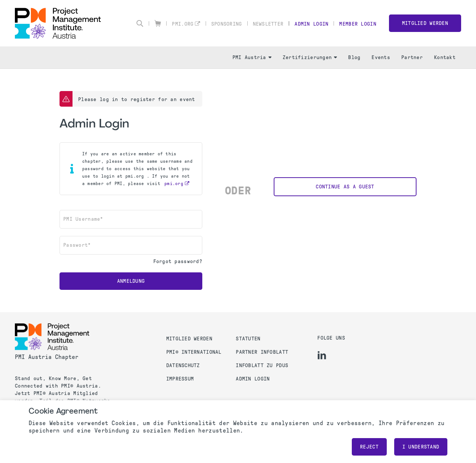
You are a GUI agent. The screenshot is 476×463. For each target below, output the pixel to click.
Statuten (248, 339)
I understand (421, 447)
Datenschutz (183, 365)
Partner (412, 57)
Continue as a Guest (345, 187)
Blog (354, 57)
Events (381, 57)
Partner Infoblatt (262, 352)
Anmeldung (131, 281)
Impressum (180, 379)
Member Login (358, 24)
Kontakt (445, 57)
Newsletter (268, 24)
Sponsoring (227, 24)
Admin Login (311, 24)
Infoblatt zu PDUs (262, 365)
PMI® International (194, 352)
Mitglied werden (425, 23)
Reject (369, 447)
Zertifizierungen (310, 57)
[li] (322, 355)
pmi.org (183, 24)
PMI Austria (252, 57)
